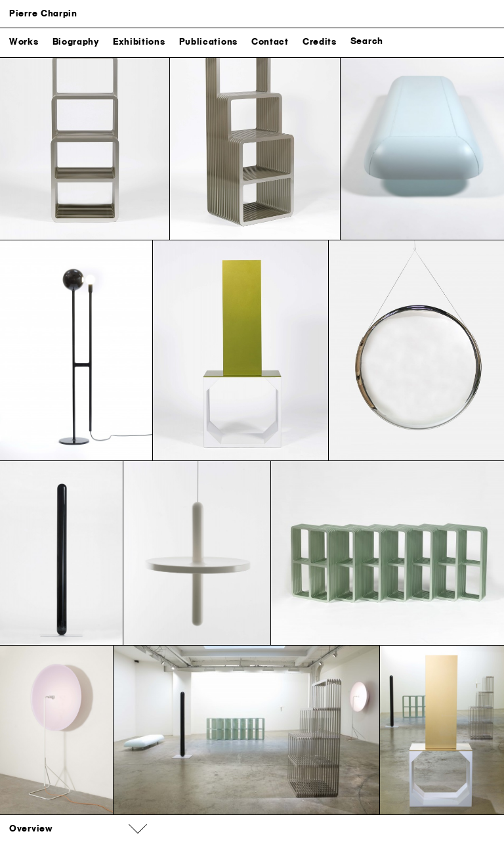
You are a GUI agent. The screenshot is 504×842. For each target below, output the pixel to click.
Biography (76, 42)
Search (367, 41)
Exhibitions (139, 42)
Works (24, 42)
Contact (270, 42)
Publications (208, 42)
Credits (320, 42)
